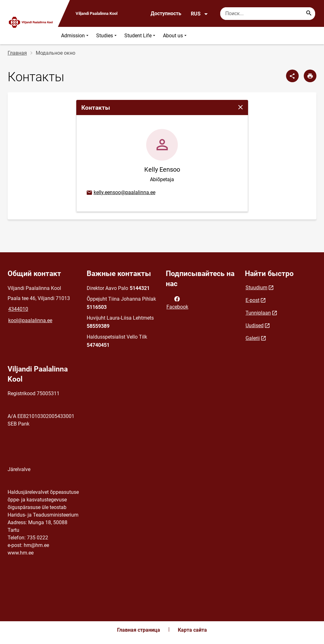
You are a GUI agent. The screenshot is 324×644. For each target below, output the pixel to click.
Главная (17, 53)
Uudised (255, 325)
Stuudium (256, 288)
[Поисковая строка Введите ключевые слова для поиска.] (268, 14)
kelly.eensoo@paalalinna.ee (121, 193)
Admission (75, 36)
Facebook (177, 302)
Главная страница (139, 630)
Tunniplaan (258, 313)
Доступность (166, 13)
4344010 (18, 309)
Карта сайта (192, 630)
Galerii (253, 338)
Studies (107, 36)
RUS (199, 14)
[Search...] (309, 14)
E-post (252, 300)
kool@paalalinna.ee (30, 320)
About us (175, 36)
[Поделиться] (292, 76)
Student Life (140, 36)
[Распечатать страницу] (310, 76)
